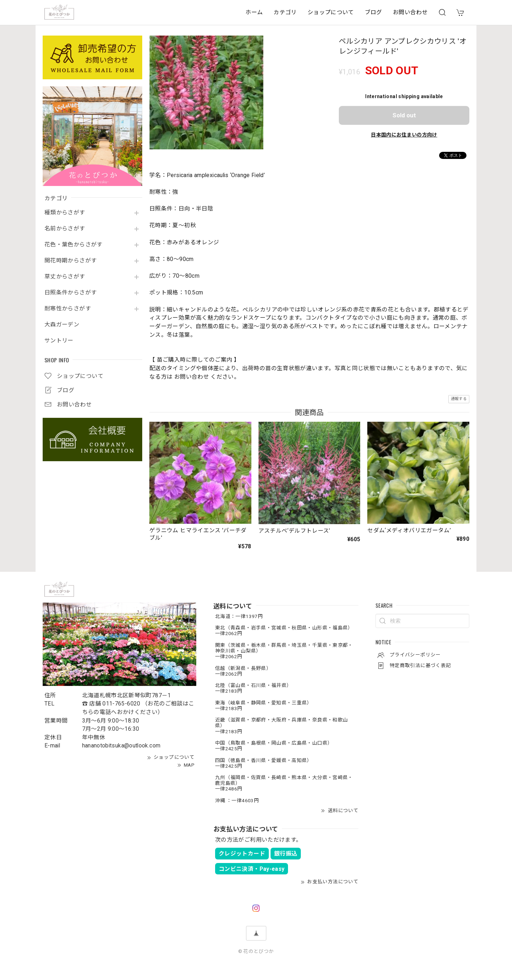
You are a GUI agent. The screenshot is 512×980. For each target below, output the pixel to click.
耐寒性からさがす (68, 309)
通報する (459, 399)
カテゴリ (285, 12)
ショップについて (331, 12)
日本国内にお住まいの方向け (404, 135)
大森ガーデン (62, 325)
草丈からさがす (65, 277)
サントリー (59, 341)
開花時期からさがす (71, 261)
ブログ (374, 12)
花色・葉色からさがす (74, 245)
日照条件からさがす (71, 293)
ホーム (254, 12)
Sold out (404, 115)
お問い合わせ (410, 12)
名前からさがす (65, 229)
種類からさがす (65, 213)
